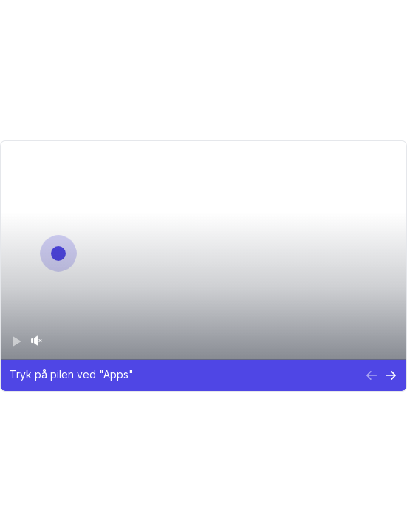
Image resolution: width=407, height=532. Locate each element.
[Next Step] (391, 376)
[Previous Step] (372, 376)
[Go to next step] (58, 253)
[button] (183, 376)
